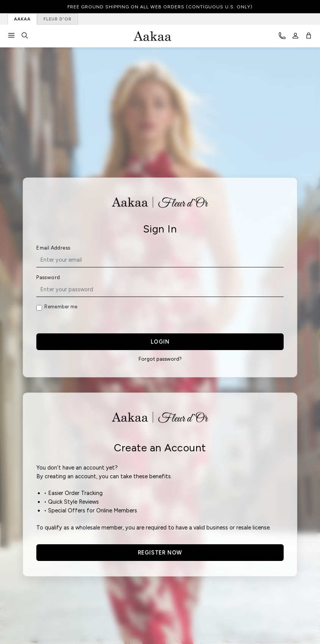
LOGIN (160, 342)
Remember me (61, 307)
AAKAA (22, 19)
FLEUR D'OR (58, 19)
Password (48, 277)
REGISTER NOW (160, 553)
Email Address (53, 248)
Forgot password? (160, 359)
